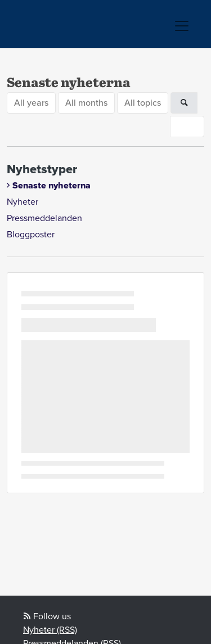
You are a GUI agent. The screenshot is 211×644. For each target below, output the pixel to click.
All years (31, 103)
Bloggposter (31, 235)
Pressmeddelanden (44, 218)
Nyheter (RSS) (50, 630)
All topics (143, 103)
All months (86, 103)
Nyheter (23, 202)
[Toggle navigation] (182, 26)
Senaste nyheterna (51, 186)
